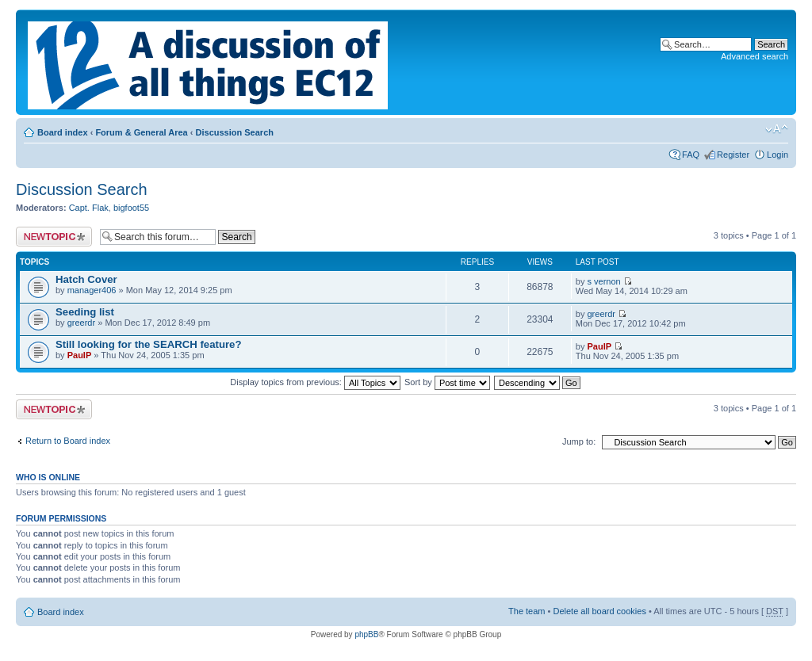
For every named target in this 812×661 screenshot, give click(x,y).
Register (733, 155)
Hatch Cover (86, 279)
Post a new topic (54, 237)
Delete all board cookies (599, 611)
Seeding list (85, 312)
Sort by (447, 382)
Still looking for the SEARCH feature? (148, 344)
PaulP (80, 355)
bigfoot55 (131, 208)
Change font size (777, 129)
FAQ (691, 155)
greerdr (81, 323)
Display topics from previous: (315, 382)
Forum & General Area (141, 132)
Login (778, 155)
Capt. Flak (89, 208)
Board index (63, 132)
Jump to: (579, 441)
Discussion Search (235, 132)
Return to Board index (68, 441)
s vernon (604, 281)
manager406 (92, 290)
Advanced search (755, 56)
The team (527, 611)
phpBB (366, 634)
